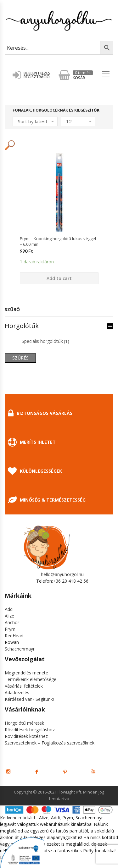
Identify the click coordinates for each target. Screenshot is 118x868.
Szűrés (20, 358)
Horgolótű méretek (24, 723)
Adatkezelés (17, 692)
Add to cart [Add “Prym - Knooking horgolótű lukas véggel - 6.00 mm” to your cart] (59, 278)
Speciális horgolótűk (45, 341)
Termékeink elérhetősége (31, 679)
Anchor (12, 622)
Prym (10, 629)
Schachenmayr (20, 649)
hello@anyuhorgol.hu (62, 574)
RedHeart (14, 636)
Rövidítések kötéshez (26, 736)
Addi (9, 609)
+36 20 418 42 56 (71, 581)
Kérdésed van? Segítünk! (29, 699)
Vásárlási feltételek (24, 686)
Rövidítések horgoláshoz (30, 730)
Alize (9, 616)
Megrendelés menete (26, 673)
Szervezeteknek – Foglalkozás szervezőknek (50, 743)
